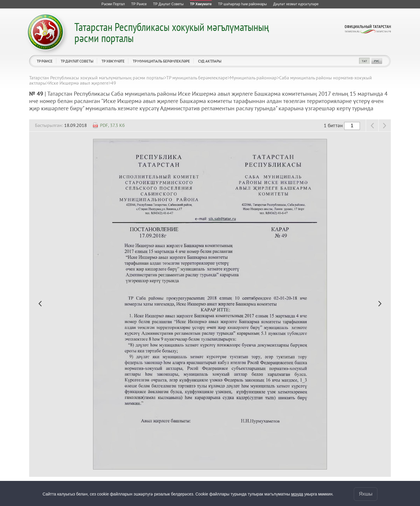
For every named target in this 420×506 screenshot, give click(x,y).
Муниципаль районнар (253, 78)
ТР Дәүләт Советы (77, 61)
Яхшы (366, 494)
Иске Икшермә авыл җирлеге (78, 83)
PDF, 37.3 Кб (112, 125)
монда (297, 494)
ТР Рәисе (45, 61)
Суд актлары (210, 61)
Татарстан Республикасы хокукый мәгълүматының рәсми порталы (172, 32)
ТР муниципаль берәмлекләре (161, 61)
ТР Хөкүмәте (113, 61)
